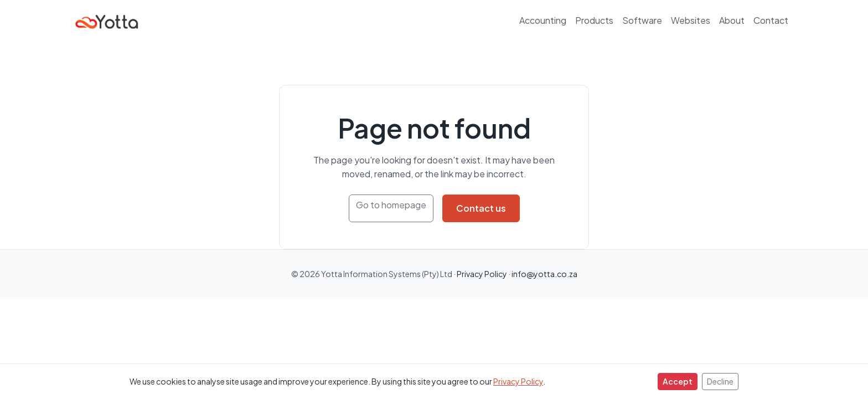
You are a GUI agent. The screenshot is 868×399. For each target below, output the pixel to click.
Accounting (543, 20)
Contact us (481, 208)
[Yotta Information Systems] (108, 20)
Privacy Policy (518, 381)
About (732, 20)
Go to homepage (391, 205)
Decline (720, 381)
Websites (691, 20)
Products (594, 20)
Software (642, 20)
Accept (678, 381)
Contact (771, 20)
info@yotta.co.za (544, 274)
